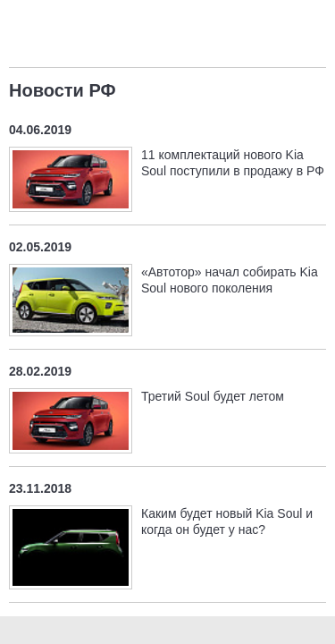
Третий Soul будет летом (213, 396)
